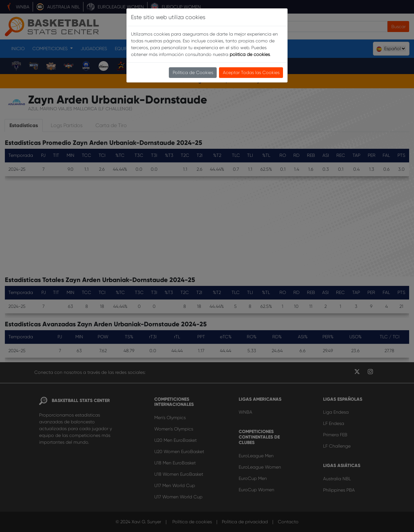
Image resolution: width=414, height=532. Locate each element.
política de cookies (250, 54)
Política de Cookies (193, 72)
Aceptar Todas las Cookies (251, 72)
